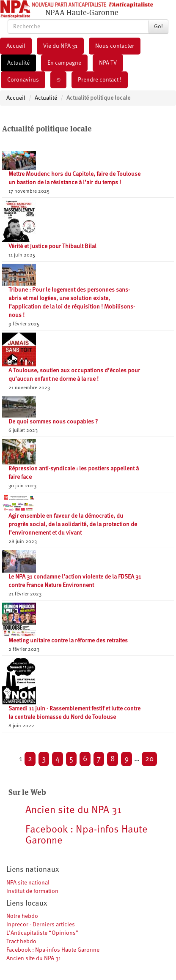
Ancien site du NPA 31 (34, 958)
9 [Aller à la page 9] (126, 759)
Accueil (16, 46)
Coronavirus (23, 80)
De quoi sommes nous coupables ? (53, 422)
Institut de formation (32, 891)
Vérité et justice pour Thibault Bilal (52, 246)
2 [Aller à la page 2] (30, 759)
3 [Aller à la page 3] (44, 759)
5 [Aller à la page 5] (71, 759)
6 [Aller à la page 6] (85, 759)
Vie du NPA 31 (60, 46)
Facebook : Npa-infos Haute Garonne (53, 950)
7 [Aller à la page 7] (99, 759)
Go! (158, 27)
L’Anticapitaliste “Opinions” (43, 933)
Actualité (18, 63)
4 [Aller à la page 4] (58, 759)
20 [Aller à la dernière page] (149, 759)
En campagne (64, 63)
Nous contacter (115, 46)
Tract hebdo (21, 942)
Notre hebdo (22, 916)
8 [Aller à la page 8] (113, 759)
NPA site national (28, 883)
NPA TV (108, 63)
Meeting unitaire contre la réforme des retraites (68, 641)
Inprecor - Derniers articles (41, 925)
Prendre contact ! (100, 80)
